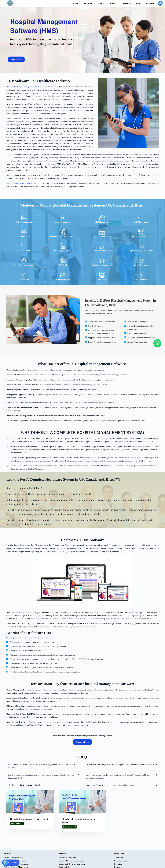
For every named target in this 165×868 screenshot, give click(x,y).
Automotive (119, 858)
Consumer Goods (121, 861)
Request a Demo (82, 742)
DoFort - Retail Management (15, 861)
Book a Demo (16, 60)
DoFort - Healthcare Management (17, 864)
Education (118, 864)
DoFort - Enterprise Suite (14, 858)
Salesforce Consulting (68, 858)
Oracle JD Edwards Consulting (71, 861)
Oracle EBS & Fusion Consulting (72, 864)
